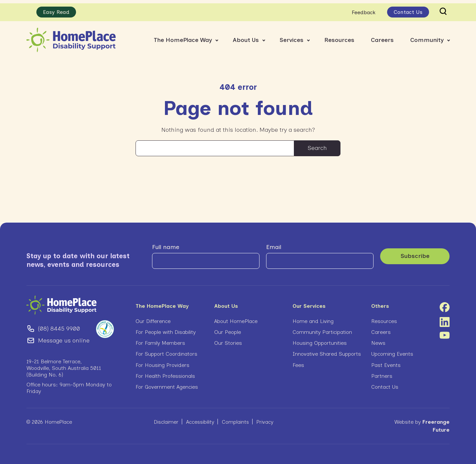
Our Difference (153, 318)
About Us (246, 36)
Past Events (386, 362)
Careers (382, 36)
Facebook (445, 304)
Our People (228, 329)
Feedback (364, 9)
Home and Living (313, 318)
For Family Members (160, 340)
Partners (382, 373)
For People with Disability (166, 329)
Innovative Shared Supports (327, 351)
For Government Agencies (167, 384)
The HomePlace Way (183, 36)
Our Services (309, 303)
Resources (339, 36)
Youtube (445, 332)
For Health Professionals (165, 373)
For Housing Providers (162, 362)
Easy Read (56, 9)
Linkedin (445, 319)
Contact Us (408, 9)
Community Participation (322, 329)
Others (380, 303)
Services (292, 36)
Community (427, 36)
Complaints (235, 419)
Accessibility (200, 419)
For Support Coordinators (166, 351)
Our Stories (228, 340)
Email (274, 244)
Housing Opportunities (320, 340)
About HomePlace (236, 318)
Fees (298, 362)
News (378, 340)
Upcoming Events (392, 351)
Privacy (265, 419)
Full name (166, 244)
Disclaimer (166, 419)
